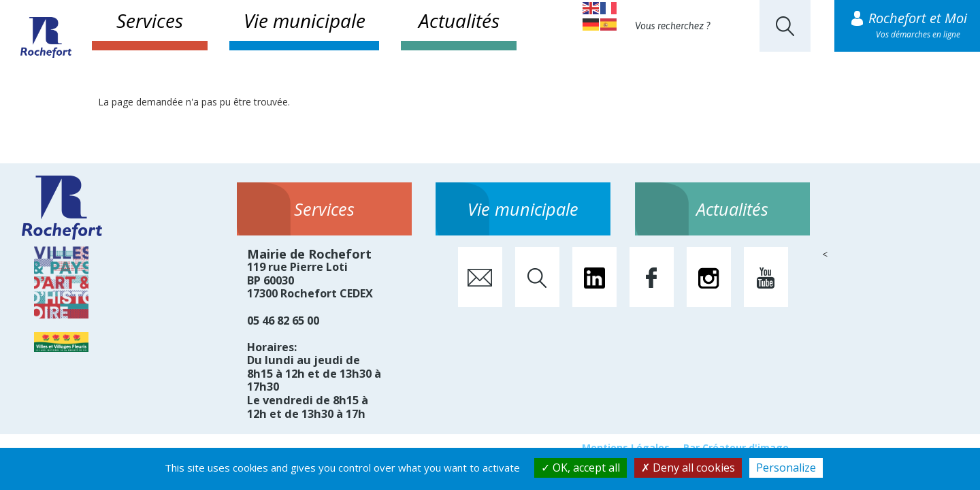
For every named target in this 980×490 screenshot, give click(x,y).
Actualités (459, 20)
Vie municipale (305, 20)
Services (150, 20)
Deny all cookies (688, 468)
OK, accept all (581, 468)
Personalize (786, 468)
